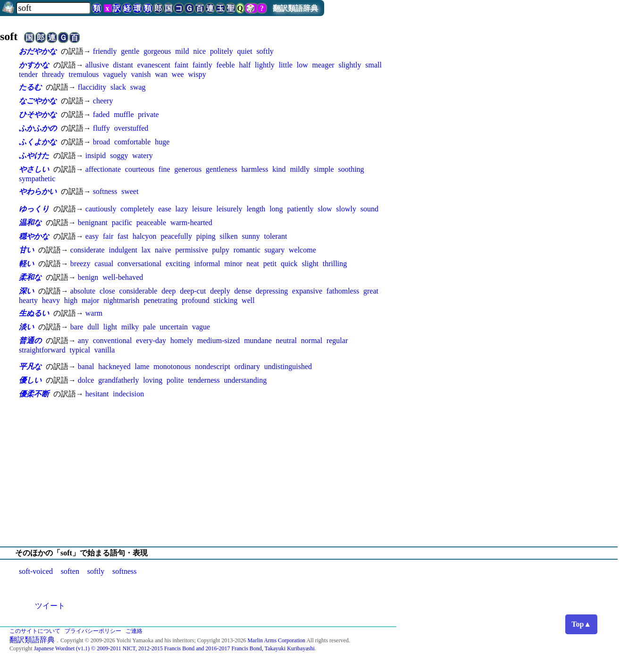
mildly (300, 169)
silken (229, 236)
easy (92, 236)
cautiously (101, 209)
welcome (302, 250)
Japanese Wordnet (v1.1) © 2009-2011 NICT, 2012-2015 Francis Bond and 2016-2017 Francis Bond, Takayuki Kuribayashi (174, 648)
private (148, 114)
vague (201, 327)
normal (312, 340)
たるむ (30, 87)
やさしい (34, 169)
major (90, 300)
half (245, 65)
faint (181, 65)
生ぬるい (34, 313)
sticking (226, 300)
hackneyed (114, 366)
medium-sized (219, 340)
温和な (30, 223)
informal (207, 264)
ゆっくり (34, 209)
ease (165, 209)
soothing (351, 169)
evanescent (154, 65)
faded (101, 114)
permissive (191, 250)
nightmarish (121, 300)
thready (53, 74)
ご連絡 (134, 631)
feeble (226, 65)
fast (123, 236)
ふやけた (34, 155)
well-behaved (123, 277)
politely (222, 51)
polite (175, 380)
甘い (26, 250)
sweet (130, 191)
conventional (113, 340)
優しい (30, 380)
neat (253, 264)
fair (108, 236)
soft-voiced (36, 571)
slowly (346, 209)
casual (104, 264)
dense (243, 291)
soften (70, 571)
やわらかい (38, 191)
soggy (119, 155)
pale (149, 327)
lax (146, 250)
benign (88, 277)
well (248, 300)
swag (138, 87)
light (110, 327)
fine (164, 169)
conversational (139, 264)
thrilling (335, 264)
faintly (202, 65)
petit (270, 264)
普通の (30, 340)
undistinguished (288, 366)
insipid (96, 155)
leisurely (229, 209)
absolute (83, 291)
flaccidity (92, 87)
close (107, 291)
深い (26, 291)
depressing (272, 291)
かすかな (34, 65)
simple (324, 169)
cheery (103, 101)
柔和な (30, 277)
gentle (130, 51)
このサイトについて (35, 631)
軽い (26, 264)
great (371, 291)
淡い (26, 327)
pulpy (221, 250)
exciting (178, 264)
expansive (307, 291)
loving (153, 380)
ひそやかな (38, 114)
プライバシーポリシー (93, 631)
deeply (220, 291)
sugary (275, 250)
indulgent (123, 250)
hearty (28, 300)
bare (77, 327)
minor (233, 264)
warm (94, 313)
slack (118, 87)
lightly (265, 65)
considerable (138, 291)
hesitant (97, 394)
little (286, 65)
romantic (247, 250)
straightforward (42, 350)
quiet (245, 51)
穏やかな (34, 236)
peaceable (151, 223)
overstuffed (131, 128)
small (373, 65)
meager (323, 65)
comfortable (132, 142)
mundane (258, 340)
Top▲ (581, 624)
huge (162, 142)
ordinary (247, 366)
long (276, 209)
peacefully (176, 236)
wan (161, 74)
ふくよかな (38, 142)
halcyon (145, 236)
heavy (51, 300)
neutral (286, 340)
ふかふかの (38, 128)
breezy (80, 264)
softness (105, 191)
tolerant (276, 236)
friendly (105, 51)
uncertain (174, 327)
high (71, 300)
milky (130, 327)
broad (101, 142)
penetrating (160, 300)
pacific (122, 223)
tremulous (84, 74)
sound (369, 209)
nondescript (213, 366)
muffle (124, 114)
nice (199, 51)
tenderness (204, 380)
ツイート (50, 606)
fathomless (343, 291)
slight (310, 264)
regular (337, 340)
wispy (197, 74)
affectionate (103, 169)
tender (28, 74)
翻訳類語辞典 (295, 8)
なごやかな (38, 101)
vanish (141, 74)
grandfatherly (118, 380)
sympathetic (37, 179)
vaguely (115, 74)
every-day (151, 340)
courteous (140, 169)
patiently (300, 209)
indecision (128, 394)
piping (206, 236)
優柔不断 (34, 394)
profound (196, 300)
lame (142, 366)
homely (182, 340)
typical (80, 350)
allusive (97, 65)
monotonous (172, 366)
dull (93, 327)
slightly (350, 65)
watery (142, 155)
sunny (251, 236)
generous (188, 169)
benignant (93, 223)
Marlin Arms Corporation (276, 640)
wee (178, 74)
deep (168, 291)
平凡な (30, 366)
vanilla (105, 350)
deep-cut (193, 291)
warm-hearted (191, 223)
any (83, 340)
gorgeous (157, 51)
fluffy (101, 128)
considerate (88, 250)
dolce (86, 380)
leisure (202, 209)
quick (289, 264)
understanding (245, 380)
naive (163, 250)
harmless (255, 169)
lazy (182, 209)
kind (279, 169)
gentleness (222, 169)
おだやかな (38, 51)
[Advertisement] (310, 473)
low (302, 65)
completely (137, 209)
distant (123, 65)
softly (265, 51)
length (256, 209)
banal (86, 366)
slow (325, 209)
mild (182, 51)
